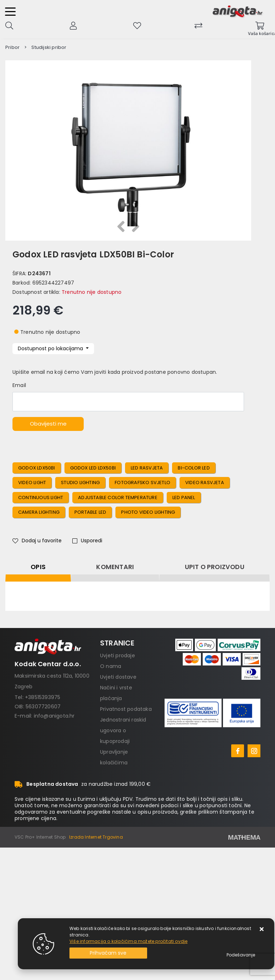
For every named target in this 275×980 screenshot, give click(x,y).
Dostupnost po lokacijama (51, 348)
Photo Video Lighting (148, 512)
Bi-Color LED (194, 468)
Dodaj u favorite (37, 541)
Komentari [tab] (115, 567)
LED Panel (184, 497)
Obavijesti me (48, 424)
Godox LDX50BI (37, 468)
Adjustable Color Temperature (118, 497)
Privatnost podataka (126, 709)
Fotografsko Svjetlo (142, 483)
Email (19, 385)
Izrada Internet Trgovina (96, 837)
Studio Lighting (80, 483)
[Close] (108, 953)
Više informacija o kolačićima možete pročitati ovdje (128, 941)
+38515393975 (43, 697)
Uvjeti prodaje (118, 655)
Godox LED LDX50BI (93, 468)
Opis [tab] (38, 567)
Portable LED (90, 512)
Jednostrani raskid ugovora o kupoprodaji (123, 730)
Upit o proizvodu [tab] (215, 567)
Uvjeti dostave (118, 677)
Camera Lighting (39, 512)
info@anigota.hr (54, 716)
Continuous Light (41, 497)
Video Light (32, 483)
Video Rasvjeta (205, 483)
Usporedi (87, 541)
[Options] (241, 955)
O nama (111, 666)
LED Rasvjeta (147, 468)
